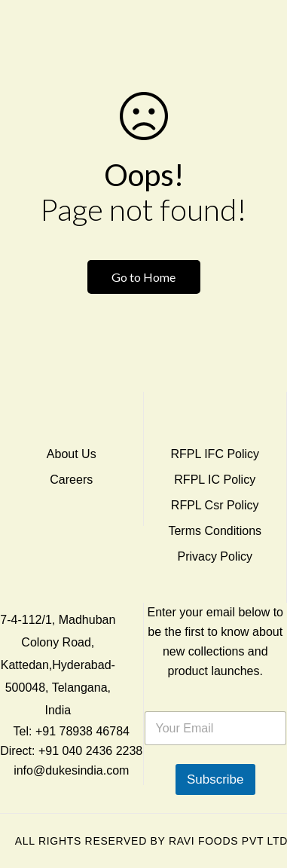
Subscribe (215, 779)
